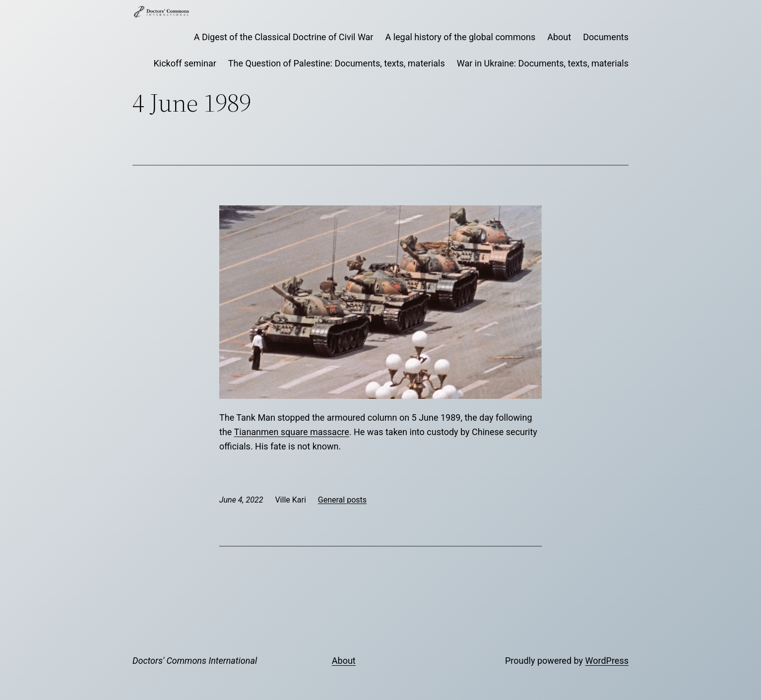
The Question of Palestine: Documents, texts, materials (337, 63)
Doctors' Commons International (195, 661)
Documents (606, 37)
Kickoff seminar (185, 63)
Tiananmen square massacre (291, 432)
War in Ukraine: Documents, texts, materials (543, 63)
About (559, 37)
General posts (342, 500)
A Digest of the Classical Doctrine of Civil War (284, 37)
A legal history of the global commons (460, 37)
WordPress (607, 661)
